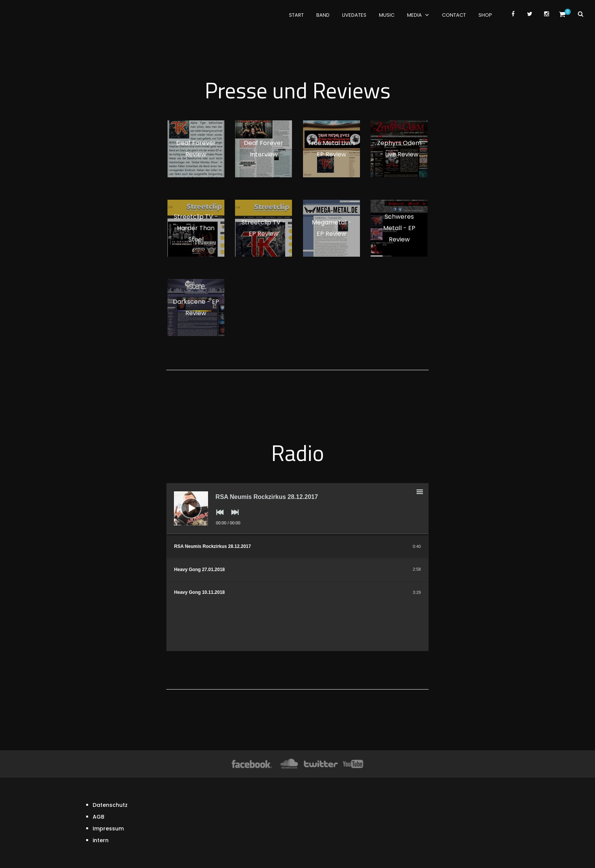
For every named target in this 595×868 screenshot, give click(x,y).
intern (101, 821)
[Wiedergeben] (185, 502)
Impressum (108, 809)
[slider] (298, 535)
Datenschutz (110, 785)
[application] (298, 509)
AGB (99, 797)
